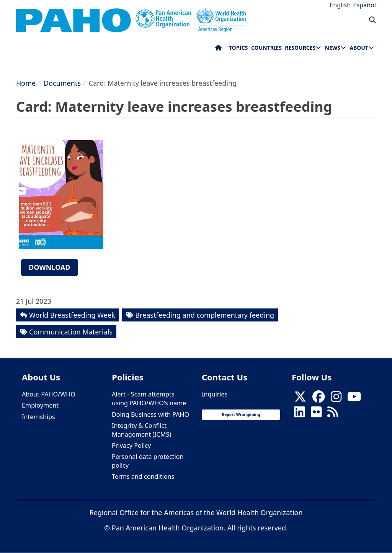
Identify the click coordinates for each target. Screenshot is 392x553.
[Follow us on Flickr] (316, 414)
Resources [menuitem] (300, 48)
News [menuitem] (333, 48)
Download (50, 267)
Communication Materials (71, 332)
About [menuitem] (359, 48)
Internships (38, 417)
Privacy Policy (131, 445)
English (340, 5)
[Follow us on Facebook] (318, 399)
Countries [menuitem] (266, 48)
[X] (300, 399)
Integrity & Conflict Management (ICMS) (141, 430)
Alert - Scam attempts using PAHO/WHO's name (149, 399)
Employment (40, 405)
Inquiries (215, 394)
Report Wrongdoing (241, 414)
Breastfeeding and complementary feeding (205, 315)
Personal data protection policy (148, 461)
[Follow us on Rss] (333, 414)
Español (364, 5)
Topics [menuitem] (238, 48)
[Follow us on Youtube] (354, 399)
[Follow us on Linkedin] (299, 414)
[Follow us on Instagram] (336, 399)
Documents (62, 83)
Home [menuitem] (218, 49)
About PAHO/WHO (49, 394)
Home (26, 83)
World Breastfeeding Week (72, 315)
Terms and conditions (143, 476)
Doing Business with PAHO (150, 414)
